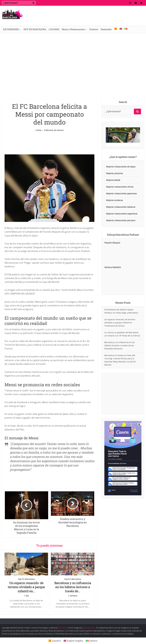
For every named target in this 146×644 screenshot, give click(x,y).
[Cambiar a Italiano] (126, 29)
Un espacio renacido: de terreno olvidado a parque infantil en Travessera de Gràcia (120, 323)
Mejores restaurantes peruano (121, 220)
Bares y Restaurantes (73, 29)
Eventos (94, 29)
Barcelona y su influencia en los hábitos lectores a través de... (73, 587)
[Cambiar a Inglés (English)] (73, 641)
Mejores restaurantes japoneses (121, 193)
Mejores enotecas (114, 200)
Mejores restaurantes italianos (121, 207)
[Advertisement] (73, 72)
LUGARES (54, 29)
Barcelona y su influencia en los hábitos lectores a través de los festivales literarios (119, 345)
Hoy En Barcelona (26, 579)
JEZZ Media (62, 628)
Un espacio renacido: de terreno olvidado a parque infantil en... (26, 587)
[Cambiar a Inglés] (121, 29)
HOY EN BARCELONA (35, 29)
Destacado (106, 29)
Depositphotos (89, 628)
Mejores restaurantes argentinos (122, 214)
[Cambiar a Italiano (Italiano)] (92, 641)
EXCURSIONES (11, 29)
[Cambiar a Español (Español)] (55, 641)
